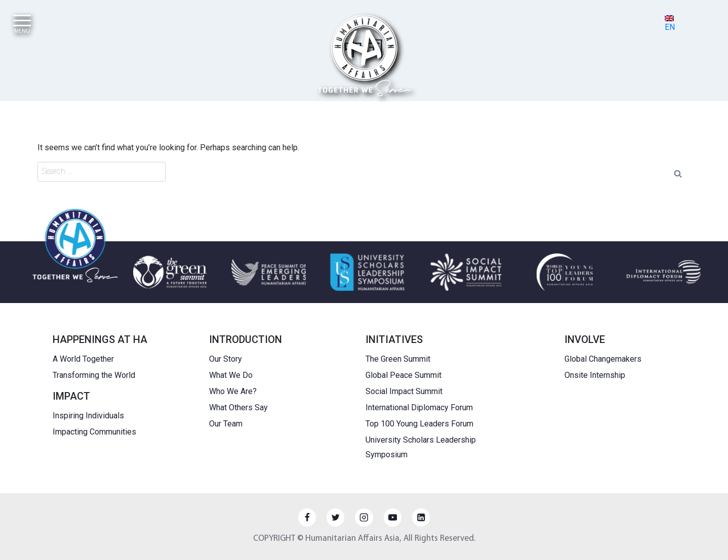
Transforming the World (94, 375)
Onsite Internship (595, 375)
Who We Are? (233, 391)
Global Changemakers (603, 359)
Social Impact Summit (404, 391)
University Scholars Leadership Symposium (421, 447)
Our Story (226, 359)
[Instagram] (364, 517)
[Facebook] (307, 517)
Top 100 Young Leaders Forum (419, 424)
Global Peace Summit (403, 375)
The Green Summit (398, 359)
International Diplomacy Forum (419, 407)
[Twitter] (335, 517)
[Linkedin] (421, 517)
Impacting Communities (94, 432)
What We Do (231, 375)
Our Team (226, 424)
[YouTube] (393, 517)
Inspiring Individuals (88, 416)
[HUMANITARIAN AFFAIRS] (364, 55)
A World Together (83, 359)
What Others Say (238, 407)
